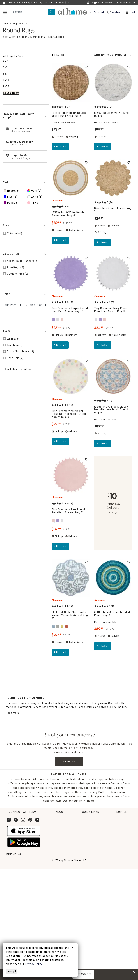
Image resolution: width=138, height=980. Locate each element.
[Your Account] (96, 12)
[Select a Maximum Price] (38, 305)
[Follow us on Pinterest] (30, 820)
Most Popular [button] (113, 55)
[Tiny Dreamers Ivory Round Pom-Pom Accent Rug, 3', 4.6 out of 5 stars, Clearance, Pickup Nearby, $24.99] (113, 274)
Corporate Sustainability (116, 819)
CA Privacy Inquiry (115, 909)
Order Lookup (15, 862)
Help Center (111, 862)
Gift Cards (13, 889)
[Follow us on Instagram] (23, 820)
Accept (12, 971)
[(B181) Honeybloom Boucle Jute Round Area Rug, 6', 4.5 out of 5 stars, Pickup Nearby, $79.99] (71, 83)
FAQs (107, 889)
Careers (106, 839)
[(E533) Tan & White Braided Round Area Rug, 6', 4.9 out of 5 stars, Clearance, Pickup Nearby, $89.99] (71, 178)
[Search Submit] (51, 12)
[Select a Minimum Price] (13, 305)
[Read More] (12, 713)
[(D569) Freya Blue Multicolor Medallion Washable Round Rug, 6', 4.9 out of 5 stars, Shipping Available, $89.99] (113, 376)
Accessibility (112, 882)
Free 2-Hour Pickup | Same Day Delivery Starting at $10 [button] (39, 3)
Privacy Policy (112, 916)
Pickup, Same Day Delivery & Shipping (30, 869)
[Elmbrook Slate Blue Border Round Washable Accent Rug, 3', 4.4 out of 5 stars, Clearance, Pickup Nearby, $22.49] (71, 578)
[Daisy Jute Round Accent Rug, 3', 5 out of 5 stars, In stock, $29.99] (113, 178)
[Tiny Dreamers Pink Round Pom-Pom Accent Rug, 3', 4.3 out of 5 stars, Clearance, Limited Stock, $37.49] (71, 475)
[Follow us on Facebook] (9, 820)
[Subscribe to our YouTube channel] (37, 820)
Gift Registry (14, 895)
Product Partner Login (118, 875)
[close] (73, 948)
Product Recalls (114, 895)
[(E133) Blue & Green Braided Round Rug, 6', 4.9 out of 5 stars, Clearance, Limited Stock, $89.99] (113, 578)
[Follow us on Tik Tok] (16, 820)
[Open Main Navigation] (5, 12)
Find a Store (108, 845)
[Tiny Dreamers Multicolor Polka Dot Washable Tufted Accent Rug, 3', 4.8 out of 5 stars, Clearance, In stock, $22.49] (71, 376)
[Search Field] (33, 12)
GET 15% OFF (83, 974)
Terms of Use (112, 902)
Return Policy (15, 875)
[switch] (86, 67)
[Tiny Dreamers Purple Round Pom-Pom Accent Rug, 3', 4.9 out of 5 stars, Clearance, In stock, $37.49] (71, 274)
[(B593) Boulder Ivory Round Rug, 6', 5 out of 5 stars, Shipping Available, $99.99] (113, 83)
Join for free (69, 762)
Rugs (6, 24)
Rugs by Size (20, 24)
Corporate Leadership (115, 825)
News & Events (110, 832)
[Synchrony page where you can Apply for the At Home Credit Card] (15, 938)
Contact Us (111, 869)
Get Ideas (12, 882)
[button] (73, 11)
